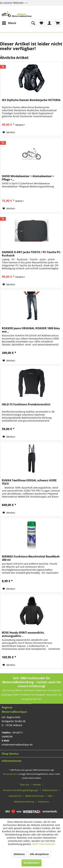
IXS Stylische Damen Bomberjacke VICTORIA (31, 100)
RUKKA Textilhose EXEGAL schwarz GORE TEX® (29, 482)
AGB (50, 796)
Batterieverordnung (24, 802)
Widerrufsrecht (50, 790)
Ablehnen (19, 854)
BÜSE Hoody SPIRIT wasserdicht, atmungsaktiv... (23, 634)
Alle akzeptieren (39, 854)
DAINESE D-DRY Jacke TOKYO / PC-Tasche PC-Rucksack (31, 254)
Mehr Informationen (44, 844)
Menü (9, 23)
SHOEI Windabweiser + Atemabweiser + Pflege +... (28, 178)
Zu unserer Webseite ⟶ (14, 3)
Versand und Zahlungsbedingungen (21, 790)
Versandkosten (10, 774)
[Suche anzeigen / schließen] (33, 23)
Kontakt (37, 785)
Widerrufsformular (34, 796)
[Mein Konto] (49, 23)
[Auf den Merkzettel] (9, 132)
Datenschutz (15, 796)
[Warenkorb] (58, 23)
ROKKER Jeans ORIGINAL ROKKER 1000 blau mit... (31, 330)
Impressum (43, 802)
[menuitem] (9, 23)
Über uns (24, 785)
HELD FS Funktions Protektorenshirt (26, 404)
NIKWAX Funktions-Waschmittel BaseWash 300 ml (31, 558)
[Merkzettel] (41, 23)
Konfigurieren (32, 863)
